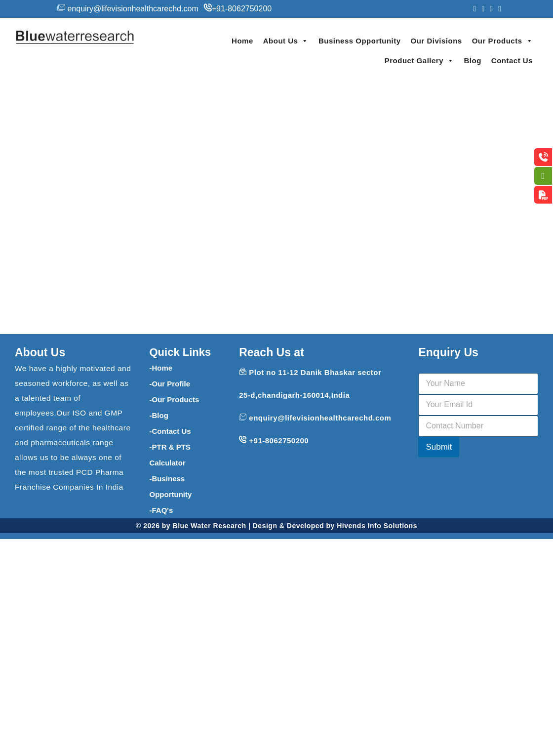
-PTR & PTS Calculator (170, 455)
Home (242, 41)
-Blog (159, 415)
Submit (439, 447)
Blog (472, 61)
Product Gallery (419, 61)
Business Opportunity (360, 41)
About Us (286, 41)
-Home (161, 368)
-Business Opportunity (171, 486)
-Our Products (175, 399)
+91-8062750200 (238, 9)
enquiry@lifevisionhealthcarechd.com (128, 9)
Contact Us (512, 61)
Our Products (502, 41)
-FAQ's (161, 510)
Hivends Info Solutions (377, 526)
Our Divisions (436, 41)
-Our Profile (170, 384)
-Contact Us (170, 431)
